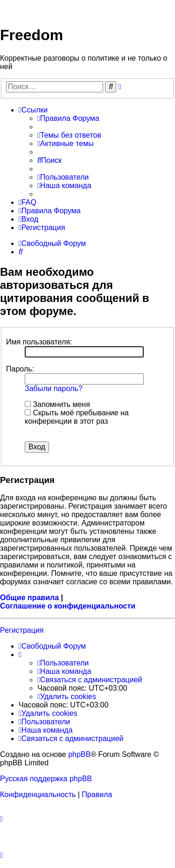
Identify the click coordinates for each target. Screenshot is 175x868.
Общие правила (29, 598)
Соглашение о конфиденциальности (68, 606)
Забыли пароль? (54, 388)
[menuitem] (68, 119)
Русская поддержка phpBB (46, 779)
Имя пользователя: (39, 342)
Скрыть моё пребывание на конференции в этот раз (77, 417)
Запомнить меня (57, 404)
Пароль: (20, 369)
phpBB (79, 754)
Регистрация (22, 630)
